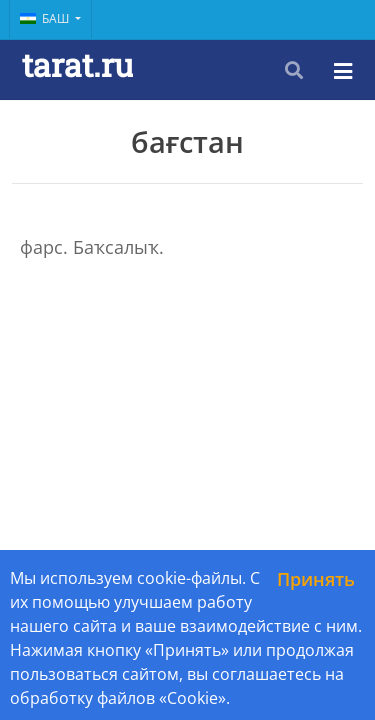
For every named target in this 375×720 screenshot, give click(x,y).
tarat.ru (77, 64)
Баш (46, 18)
